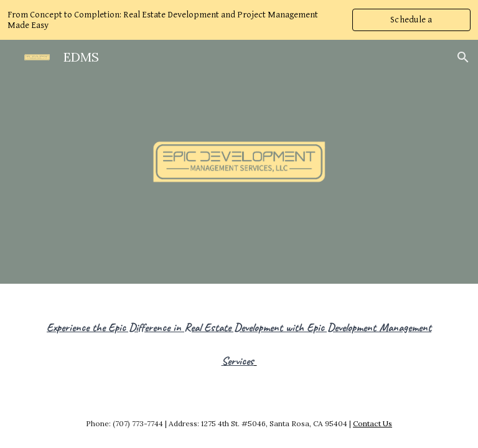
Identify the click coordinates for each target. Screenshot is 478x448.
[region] (239, 20)
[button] (463, 57)
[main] (239, 338)
